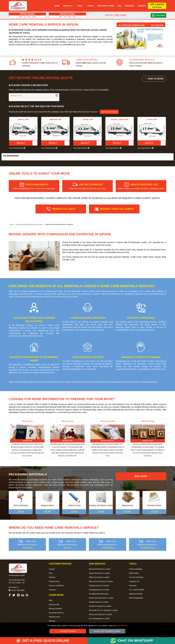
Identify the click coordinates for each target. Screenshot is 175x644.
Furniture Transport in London (100, 606)
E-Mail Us (14, 587)
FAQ (51, 573)
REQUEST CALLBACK (64, 209)
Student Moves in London (99, 602)
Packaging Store (106, 6)
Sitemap (52, 621)
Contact (142, 6)
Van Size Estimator (136, 577)
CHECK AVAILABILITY (34, 186)
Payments (133, 586)
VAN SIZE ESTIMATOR (87, 186)
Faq (119, 6)
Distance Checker (136, 594)
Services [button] (68, 6)
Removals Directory (56, 613)
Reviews (52, 577)
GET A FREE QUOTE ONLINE (43, 641)
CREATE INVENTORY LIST (141, 186)
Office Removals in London (99, 577)
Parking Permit (54, 617)
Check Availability (136, 569)
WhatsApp (160, 15)
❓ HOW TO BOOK (154, 79)
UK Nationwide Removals (99, 594)
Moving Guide (68, 421)
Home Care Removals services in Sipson (54, 382)
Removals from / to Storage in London (103, 610)
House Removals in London (99, 573)
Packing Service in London (99, 586)
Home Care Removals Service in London (29, 224)
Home (57, 6)
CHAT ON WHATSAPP (135, 641)
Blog (51, 600)
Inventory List (134, 581)
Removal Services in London (100, 569)
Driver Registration (136, 598)
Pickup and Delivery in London (100, 614)
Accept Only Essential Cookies (107, 631)
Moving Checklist (108, 421)
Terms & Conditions (56, 586)
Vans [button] (80, 6)
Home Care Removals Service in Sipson (59, 224)
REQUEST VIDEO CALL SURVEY (117, 209)
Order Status (134, 573)
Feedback (130, 6)
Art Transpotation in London (99, 619)
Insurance (53, 590)
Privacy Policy (122, 626)
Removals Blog (148, 421)
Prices (91, 6)
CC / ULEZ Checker (137, 590)
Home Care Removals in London (101, 598)
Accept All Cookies (68, 631)
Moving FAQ (27, 421)
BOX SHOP (141, 476)
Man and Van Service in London (101, 581)
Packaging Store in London (99, 590)
